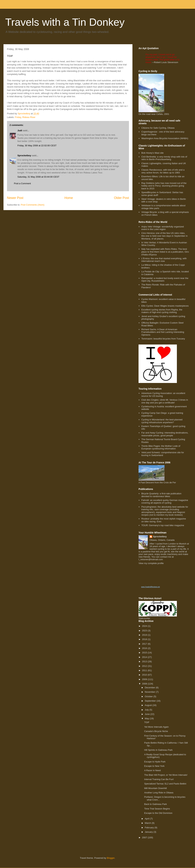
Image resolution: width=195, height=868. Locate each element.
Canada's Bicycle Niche (156, 731)
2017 (145, 644)
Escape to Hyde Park (155, 762)
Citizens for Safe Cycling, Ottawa (158, 128)
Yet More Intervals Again (156, 727)
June (148, 714)
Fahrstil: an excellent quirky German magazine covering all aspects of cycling (165, 502)
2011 (145, 670)
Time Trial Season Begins (157, 809)
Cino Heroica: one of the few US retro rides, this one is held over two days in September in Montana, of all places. (164, 236)
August (149, 705)
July (147, 710)
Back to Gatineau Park (155, 804)
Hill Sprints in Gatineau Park (158, 750)
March (148, 823)
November (150, 692)
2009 (145, 679)
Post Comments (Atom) (33, 205)
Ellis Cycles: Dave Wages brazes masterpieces (165, 306)
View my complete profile (151, 563)
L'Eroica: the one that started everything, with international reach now (164, 260)
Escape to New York (154, 766)
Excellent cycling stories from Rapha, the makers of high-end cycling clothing (162, 311)
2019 (145, 635)
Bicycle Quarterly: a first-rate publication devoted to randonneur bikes (161, 495)
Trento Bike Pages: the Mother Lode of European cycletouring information (161, 447)
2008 (145, 684)
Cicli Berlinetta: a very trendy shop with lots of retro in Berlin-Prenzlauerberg (164, 158)
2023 (145, 631)
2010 (145, 675)
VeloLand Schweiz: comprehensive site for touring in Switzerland (163, 454)
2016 (145, 648)
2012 (145, 666)
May (147, 718)
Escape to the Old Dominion (158, 813)
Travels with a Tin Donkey (65, 22)
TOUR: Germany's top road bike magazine (163, 525)
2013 (145, 661)
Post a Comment (22, 183)
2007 (145, 837)
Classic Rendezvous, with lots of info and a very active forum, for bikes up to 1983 (163, 171)
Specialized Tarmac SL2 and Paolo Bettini (165, 784)
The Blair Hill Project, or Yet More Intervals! (166, 775)
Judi (20, 130)
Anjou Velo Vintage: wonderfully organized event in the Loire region (162, 228)
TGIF (147, 722)
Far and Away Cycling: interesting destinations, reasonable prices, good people (165, 434)
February (150, 828)
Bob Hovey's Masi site (152, 153)
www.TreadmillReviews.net (150, 587)
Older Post (121, 198)
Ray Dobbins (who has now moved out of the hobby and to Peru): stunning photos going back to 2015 (164, 186)
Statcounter (144, 618)
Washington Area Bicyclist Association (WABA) (165, 138)
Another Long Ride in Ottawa (159, 793)
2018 (145, 639)
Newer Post (15, 198)
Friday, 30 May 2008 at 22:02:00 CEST (37, 146)
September (151, 701)
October (149, 696)
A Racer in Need (152, 770)
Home (69, 198)
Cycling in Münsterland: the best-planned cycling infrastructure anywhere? (162, 421)
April (147, 819)
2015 (145, 653)
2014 (145, 657)
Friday (18, 117)
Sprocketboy (24, 155)
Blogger (111, 858)
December (150, 688)
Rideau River (29, 117)
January (149, 832)
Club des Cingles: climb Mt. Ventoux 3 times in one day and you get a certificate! (165, 401)
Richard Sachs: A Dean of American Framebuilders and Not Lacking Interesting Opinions (163, 332)
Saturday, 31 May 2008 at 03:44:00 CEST (38, 177)
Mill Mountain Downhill (155, 788)
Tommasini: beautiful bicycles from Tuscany (163, 339)
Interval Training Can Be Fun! (159, 779)
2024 (145, 626)
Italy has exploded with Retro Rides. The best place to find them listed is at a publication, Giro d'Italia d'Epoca (165, 252)
